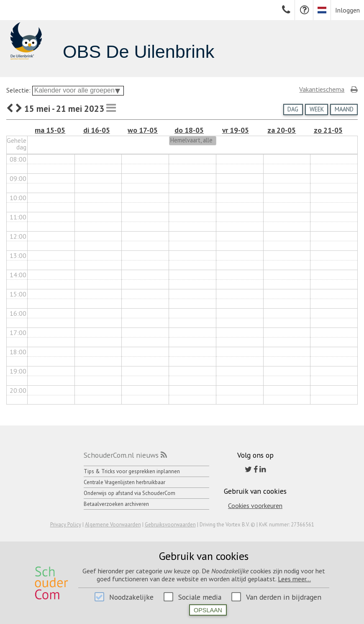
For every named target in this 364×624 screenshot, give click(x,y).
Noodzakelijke (131, 597)
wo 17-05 (143, 130)
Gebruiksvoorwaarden (170, 525)
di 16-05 (97, 130)
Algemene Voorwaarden (113, 525)
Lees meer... (294, 579)
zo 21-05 (328, 130)
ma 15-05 (50, 130)
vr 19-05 (236, 130)
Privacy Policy (66, 525)
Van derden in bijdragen (284, 597)
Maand (344, 109)
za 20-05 (282, 130)
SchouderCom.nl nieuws (121, 455)
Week (317, 109)
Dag (293, 109)
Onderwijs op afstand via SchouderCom (129, 493)
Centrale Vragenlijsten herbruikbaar (124, 482)
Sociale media (200, 597)
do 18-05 (189, 130)
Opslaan (208, 610)
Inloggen (347, 10)
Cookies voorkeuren (255, 505)
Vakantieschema (322, 89)
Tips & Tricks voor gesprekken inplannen (132, 471)
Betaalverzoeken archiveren (116, 504)
